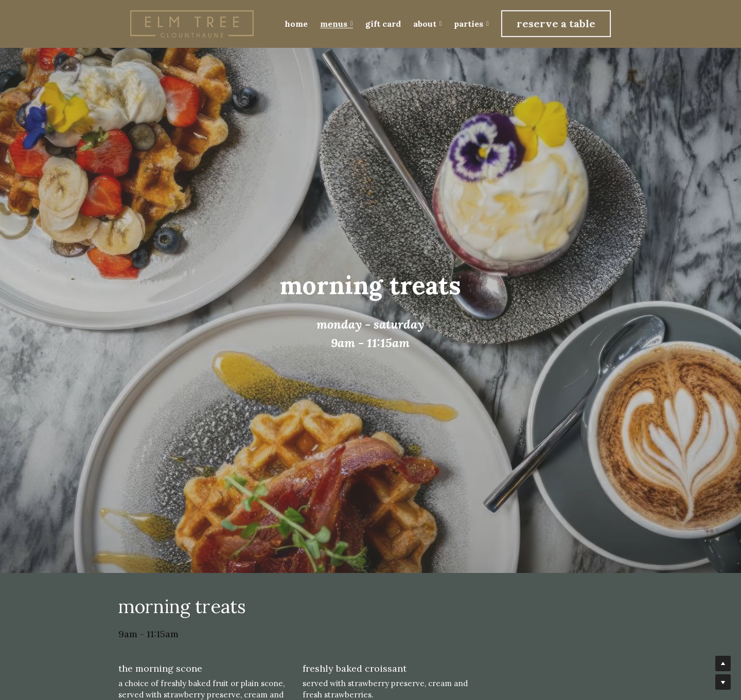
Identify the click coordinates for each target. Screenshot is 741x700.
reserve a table (556, 23)
